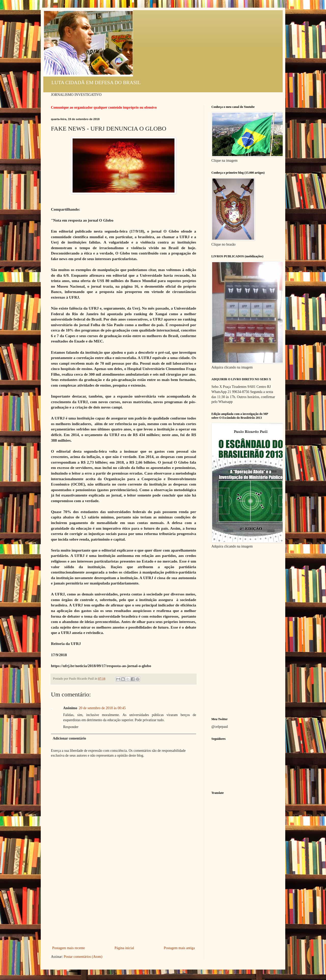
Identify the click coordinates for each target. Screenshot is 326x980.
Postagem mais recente (69, 948)
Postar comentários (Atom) (83, 957)
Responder (71, 727)
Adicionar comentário (69, 738)
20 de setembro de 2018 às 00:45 (102, 708)
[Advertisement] (124, 907)
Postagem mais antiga (179, 948)
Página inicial (124, 948)
